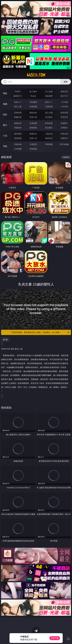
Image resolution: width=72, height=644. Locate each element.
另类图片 (64, 128)
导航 (5, 146)
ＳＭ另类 (64, 106)
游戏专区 (64, 91)
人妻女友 (49, 134)
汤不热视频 (64, 144)
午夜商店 (33, 144)
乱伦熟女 (49, 117)
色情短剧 (33, 149)
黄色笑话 (49, 138)
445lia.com (36, 75)
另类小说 (33, 138)
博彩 (5, 93)
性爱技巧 (64, 138)
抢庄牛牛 (64, 96)
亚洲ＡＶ (18, 102)
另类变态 (64, 117)
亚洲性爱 (18, 113)
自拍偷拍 (33, 102)
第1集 (5, 340)
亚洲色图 (33, 123)
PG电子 (18, 91)
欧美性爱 (64, 113)
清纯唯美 (33, 128)
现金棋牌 (49, 96)
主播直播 (49, 106)
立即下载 (55, 638)
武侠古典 (64, 134)
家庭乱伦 (33, 134)
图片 (5, 125)
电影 (5, 114)
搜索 (66, 82)
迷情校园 (18, 138)
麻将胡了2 (18, 96)
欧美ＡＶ (49, 102)
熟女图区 (49, 128)
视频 (5, 104)
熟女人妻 (18, 106)
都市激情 (18, 134)
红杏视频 (18, 149)
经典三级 (33, 117)
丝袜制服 (33, 106)
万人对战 (49, 91)
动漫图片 (64, 123)
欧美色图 (49, 123)
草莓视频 (49, 144)
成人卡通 (49, 113)
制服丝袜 (18, 117)
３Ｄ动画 (64, 102)
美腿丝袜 (18, 128)
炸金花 (33, 96)
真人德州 (33, 91)
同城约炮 (18, 144)
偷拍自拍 (33, 113)
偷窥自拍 (18, 123)
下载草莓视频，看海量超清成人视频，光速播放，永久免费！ (40, 332)
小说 (5, 136)
